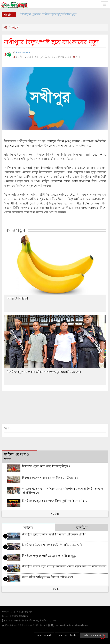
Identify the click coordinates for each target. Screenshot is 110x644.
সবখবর (55, 514)
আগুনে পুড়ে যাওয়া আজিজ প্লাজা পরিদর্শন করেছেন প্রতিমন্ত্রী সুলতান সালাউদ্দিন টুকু (63, 491)
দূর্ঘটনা (15, 28)
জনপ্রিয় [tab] (82, 527)
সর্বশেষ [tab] (28, 527)
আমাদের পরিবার (67, 635)
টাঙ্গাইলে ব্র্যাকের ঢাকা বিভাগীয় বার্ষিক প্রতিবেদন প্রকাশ (54, 535)
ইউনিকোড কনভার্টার (94, 635)
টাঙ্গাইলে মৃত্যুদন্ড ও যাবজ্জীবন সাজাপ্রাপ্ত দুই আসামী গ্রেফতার (44, 372)
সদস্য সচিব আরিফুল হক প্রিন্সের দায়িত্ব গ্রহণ (48, 577)
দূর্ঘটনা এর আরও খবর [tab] (17, 457)
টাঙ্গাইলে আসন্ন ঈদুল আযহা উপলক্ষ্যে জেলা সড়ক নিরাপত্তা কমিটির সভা (64, 566)
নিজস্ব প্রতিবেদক (23, 52)
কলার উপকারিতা (17, 298)
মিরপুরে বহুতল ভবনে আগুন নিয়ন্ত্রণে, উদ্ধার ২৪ (50, 478)
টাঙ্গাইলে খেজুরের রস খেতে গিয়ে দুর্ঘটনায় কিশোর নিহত (54, 501)
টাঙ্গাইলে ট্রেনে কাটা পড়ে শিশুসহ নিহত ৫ (46, 466)
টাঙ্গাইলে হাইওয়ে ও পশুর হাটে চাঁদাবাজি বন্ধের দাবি (52, 545)
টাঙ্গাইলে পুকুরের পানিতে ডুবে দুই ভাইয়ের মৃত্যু (49, 556)
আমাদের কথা (44, 635)
